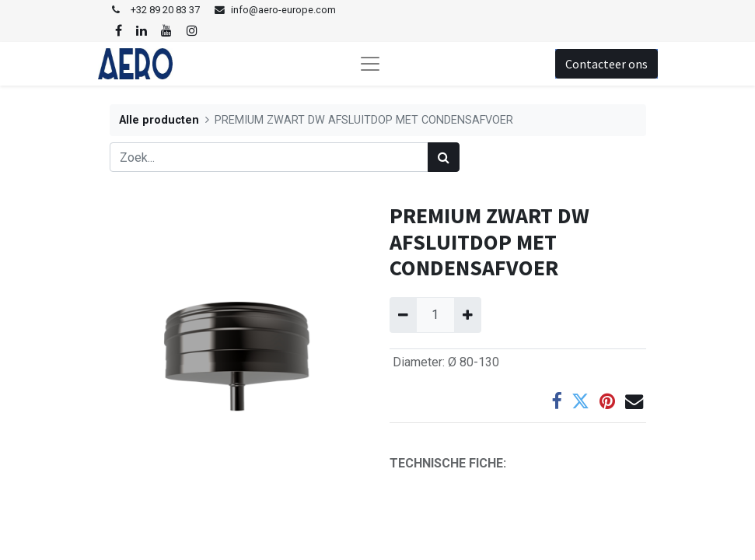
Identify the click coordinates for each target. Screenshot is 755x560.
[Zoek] (444, 157)
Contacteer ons (606, 64)
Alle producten (159, 120)
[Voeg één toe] (468, 315)
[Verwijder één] (403, 315)
